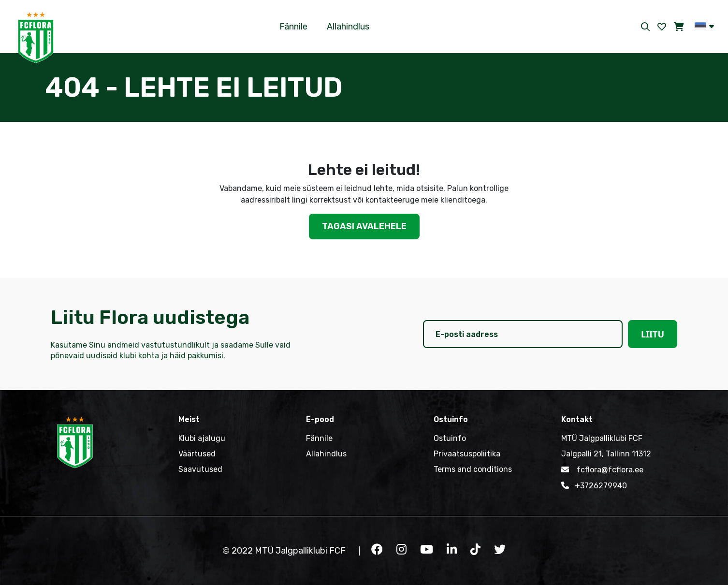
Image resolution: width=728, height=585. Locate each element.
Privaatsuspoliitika (467, 454)
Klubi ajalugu (202, 438)
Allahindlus (348, 27)
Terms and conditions (473, 469)
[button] (704, 26)
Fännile (293, 27)
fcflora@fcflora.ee (602, 469)
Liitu (653, 334)
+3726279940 (594, 485)
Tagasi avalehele (364, 226)
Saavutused (200, 469)
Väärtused (197, 454)
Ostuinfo (450, 438)
